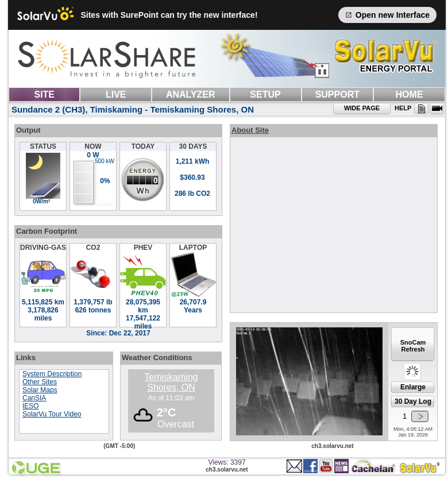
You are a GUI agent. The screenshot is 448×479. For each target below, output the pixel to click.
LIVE (116, 94)
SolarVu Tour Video (52, 414)
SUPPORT (337, 94)
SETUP (265, 94)
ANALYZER (191, 94)
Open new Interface (387, 15)
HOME (410, 94)
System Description (52, 374)
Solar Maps (40, 390)
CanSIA (34, 398)
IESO (31, 406)
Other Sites (40, 382)
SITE (44, 94)
